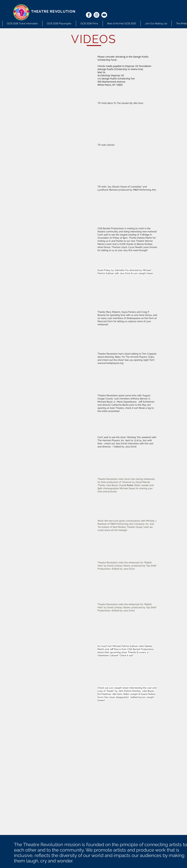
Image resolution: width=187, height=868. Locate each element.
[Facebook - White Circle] (89, 15)
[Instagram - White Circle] (96, 15)
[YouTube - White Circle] (104, 15)
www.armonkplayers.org (111, 363)
